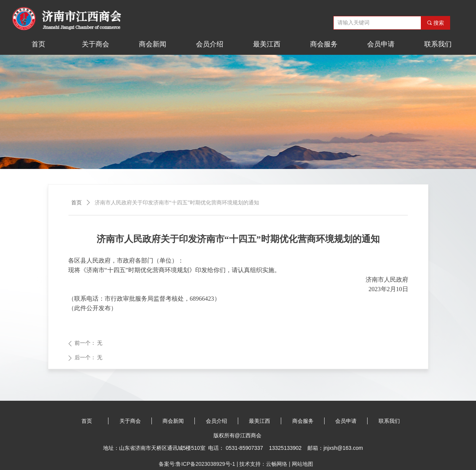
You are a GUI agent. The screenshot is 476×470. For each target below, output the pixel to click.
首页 (76, 203)
